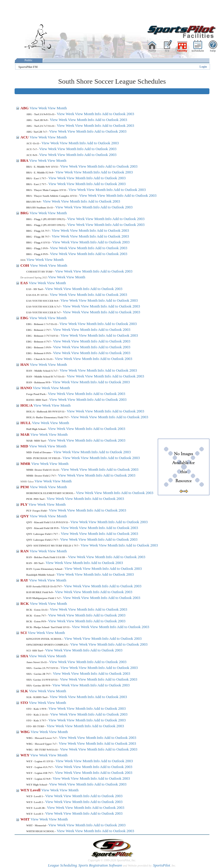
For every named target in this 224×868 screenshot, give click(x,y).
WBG (26, 732)
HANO (27, 388)
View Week (38, 108)
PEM (25, 487)
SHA (25, 656)
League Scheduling (62, 865)
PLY (24, 504)
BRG (25, 213)
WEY (25, 755)
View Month (57, 108)
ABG (25, 108)
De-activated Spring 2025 (34, 277)
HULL (26, 423)
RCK (25, 603)
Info (98, 114)
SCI (24, 633)
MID (25, 446)
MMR (26, 464)
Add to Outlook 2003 (118, 114)
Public (29, 60)
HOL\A (27, 405)
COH (25, 265)
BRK (23, 260)
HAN (25, 364)
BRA (25, 160)
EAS (25, 283)
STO (25, 703)
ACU (25, 137)
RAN (25, 551)
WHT (26, 819)
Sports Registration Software (100, 865)
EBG (25, 318)
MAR (25, 434)
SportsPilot (162, 865)
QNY (25, 516)
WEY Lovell (31, 790)
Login (203, 67)
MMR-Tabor (27, 482)
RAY (25, 580)
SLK (25, 691)
